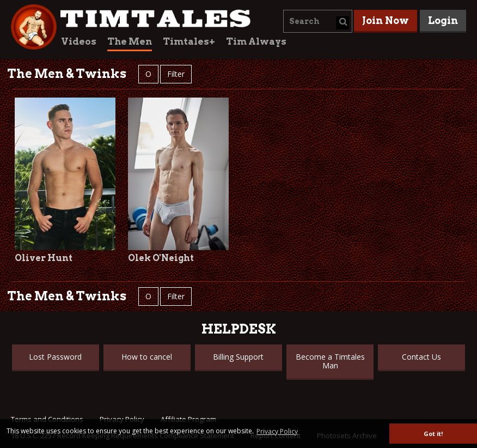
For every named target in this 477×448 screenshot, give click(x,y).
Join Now (386, 20)
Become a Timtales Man (330, 361)
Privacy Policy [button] (277, 431)
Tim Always (256, 41)
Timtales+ (189, 41)
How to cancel (147, 357)
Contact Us (421, 357)
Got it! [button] (433, 434)
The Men (130, 41)
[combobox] (318, 21)
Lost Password (55, 357)
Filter (176, 74)
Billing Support (238, 357)
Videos (79, 41)
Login (443, 20)
